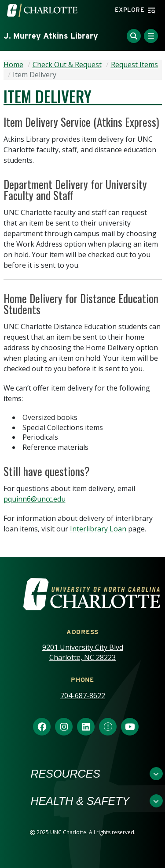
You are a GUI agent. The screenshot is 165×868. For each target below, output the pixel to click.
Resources (66, 774)
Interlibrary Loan (98, 529)
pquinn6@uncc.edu (35, 499)
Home (13, 65)
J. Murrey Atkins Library (51, 36)
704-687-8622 (83, 696)
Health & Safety (80, 801)
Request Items (134, 65)
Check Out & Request (67, 65)
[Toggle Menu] (151, 36)
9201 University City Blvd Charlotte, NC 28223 (83, 652)
